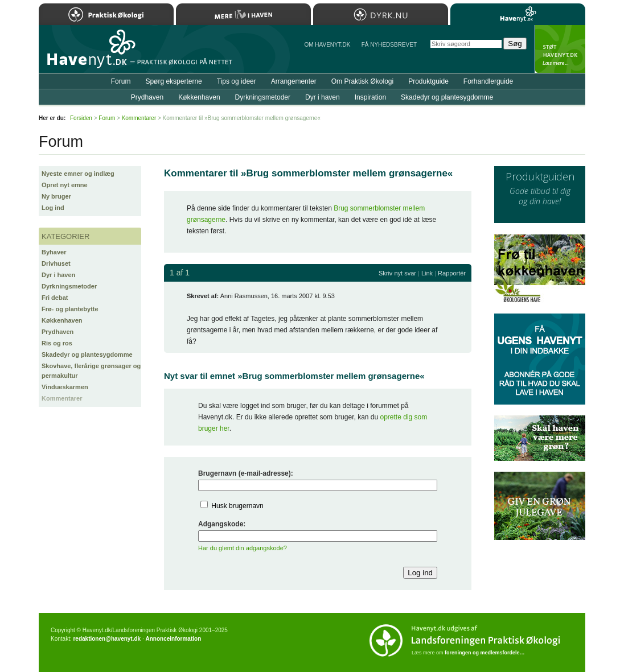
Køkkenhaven (62, 320)
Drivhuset (56, 263)
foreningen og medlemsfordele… (485, 653)
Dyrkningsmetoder (69, 286)
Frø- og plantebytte (70, 309)
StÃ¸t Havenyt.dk (560, 49)
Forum (121, 81)
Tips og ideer (237, 81)
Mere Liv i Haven (243, 14)
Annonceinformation (173, 639)
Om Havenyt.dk (327, 45)
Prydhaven (58, 332)
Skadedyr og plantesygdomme (87, 354)
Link (427, 273)
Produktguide (428, 81)
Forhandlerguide (488, 81)
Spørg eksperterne (173, 81)
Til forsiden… (88, 53)
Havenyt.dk (518, 14)
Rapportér (452, 273)
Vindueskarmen (65, 387)
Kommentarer (62, 398)
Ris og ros (57, 343)
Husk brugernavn (237, 506)
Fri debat (55, 298)
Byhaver (54, 252)
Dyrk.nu (381, 14)
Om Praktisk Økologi (362, 81)
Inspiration (370, 97)
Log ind (53, 208)
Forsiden (81, 118)
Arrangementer (294, 81)
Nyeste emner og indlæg (78, 174)
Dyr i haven (58, 275)
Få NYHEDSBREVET (389, 45)
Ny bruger (56, 196)
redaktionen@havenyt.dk (107, 639)
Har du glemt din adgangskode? (243, 548)
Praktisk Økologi (106, 14)
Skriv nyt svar (397, 273)
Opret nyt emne (65, 185)
